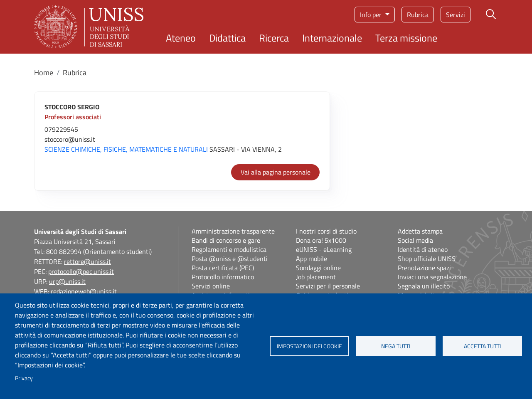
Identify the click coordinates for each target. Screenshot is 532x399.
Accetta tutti (482, 346)
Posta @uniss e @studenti (230, 259)
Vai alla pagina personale (276, 172)
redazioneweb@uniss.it (84, 291)
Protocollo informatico (223, 277)
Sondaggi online (318, 268)
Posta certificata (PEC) (223, 268)
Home (44, 73)
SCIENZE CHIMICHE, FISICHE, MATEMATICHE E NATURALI (126, 149)
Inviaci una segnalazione (432, 277)
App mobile (312, 259)
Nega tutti (396, 346)
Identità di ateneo (423, 249)
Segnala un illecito (424, 286)
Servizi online (211, 286)
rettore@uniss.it (87, 261)
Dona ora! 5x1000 (321, 240)
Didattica (227, 38)
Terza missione (406, 38)
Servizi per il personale (328, 286)
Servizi (456, 15)
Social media (415, 240)
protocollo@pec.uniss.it (81, 271)
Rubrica (418, 15)
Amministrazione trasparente (233, 231)
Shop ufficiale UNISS (427, 259)
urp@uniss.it (67, 281)
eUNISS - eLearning (324, 249)
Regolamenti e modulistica (229, 249)
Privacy (24, 378)
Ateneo (181, 38)
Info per (372, 15)
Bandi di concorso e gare (226, 240)
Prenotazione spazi (424, 268)
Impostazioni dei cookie (309, 346)
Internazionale (332, 38)
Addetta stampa (420, 231)
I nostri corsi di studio (326, 231)
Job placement (316, 277)
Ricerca (274, 38)
